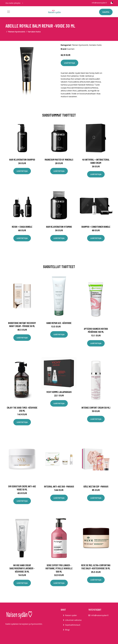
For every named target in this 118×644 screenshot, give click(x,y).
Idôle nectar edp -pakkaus (96, 486)
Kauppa (106, 12)
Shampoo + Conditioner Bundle (96, 227)
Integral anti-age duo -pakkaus (59, 486)
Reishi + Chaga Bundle (22, 227)
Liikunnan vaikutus (73, 620)
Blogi (67, 630)
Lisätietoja (69, 63)
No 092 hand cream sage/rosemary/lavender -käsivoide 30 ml (22, 568)
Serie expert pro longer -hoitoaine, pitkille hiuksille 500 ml (59, 568)
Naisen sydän (71, 615)
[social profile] (23, 3)
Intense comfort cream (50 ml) (96, 408)
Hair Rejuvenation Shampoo (22, 160)
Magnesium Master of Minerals (59, 160)
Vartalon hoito (34, 32)
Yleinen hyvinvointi (17, 32)
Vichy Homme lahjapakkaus (59, 392)
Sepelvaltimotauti (73, 625)
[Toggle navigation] (9, 12)
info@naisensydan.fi (99, 3)
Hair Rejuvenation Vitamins (59, 227)
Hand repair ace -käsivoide (59, 323)
